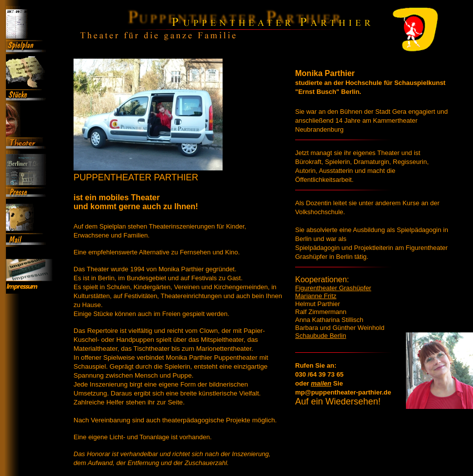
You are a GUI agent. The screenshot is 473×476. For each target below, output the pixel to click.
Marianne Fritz (316, 298)
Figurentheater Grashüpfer (333, 289)
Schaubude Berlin (321, 343)
